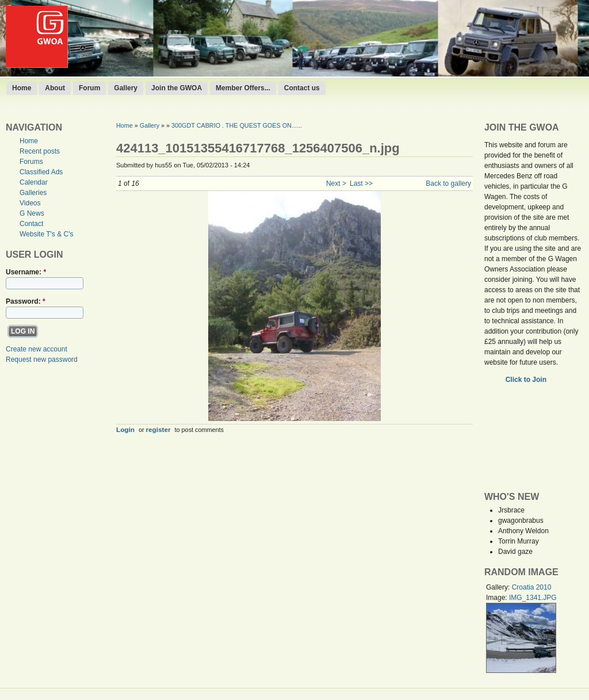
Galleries (33, 193)
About (55, 88)
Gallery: (499, 587)
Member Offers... (243, 88)
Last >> (361, 183)
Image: (498, 598)
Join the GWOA (177, 88)
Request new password (42, 359)
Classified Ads (41, 172)
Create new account (37, 349)
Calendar (34, 182)
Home (22, 88)
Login (125, 429)
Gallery (126, 88)
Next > (336, 183)
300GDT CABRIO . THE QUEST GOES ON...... (237, 125)
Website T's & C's (47, 234)
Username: (26, 272)
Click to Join (527, 380)
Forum (89, 88)
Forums (31, 162)
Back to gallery (448, 183)
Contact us (302, 88)
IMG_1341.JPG (533, 598)
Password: (26, 301)
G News (32, 213)
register (158, 429)
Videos (30, 203)
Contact (31, 224)
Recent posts (40, 151)
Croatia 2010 (532, 587)
